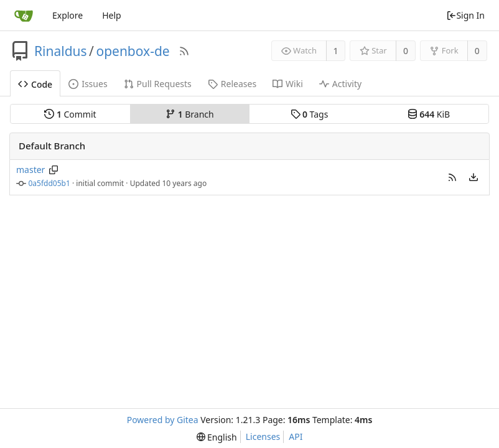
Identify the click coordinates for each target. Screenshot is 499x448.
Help (112, 15)
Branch (190, 114)
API (296, 436)
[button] (452, 177)
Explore (68, 15)
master (30, 170)
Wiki (288, 84)
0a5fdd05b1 (49, 183)
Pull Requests (158, 84)
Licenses (263, 436)
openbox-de (133, 51)
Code (35, 84)
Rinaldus (61, 51)
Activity (340, 84)
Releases (232, 84)
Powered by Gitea (163, 420)
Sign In (465, 15)
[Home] (24, 16)
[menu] (473, 177)
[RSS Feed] (184, 51)
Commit (70, 114)
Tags (310, 114)
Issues (88, 84)
